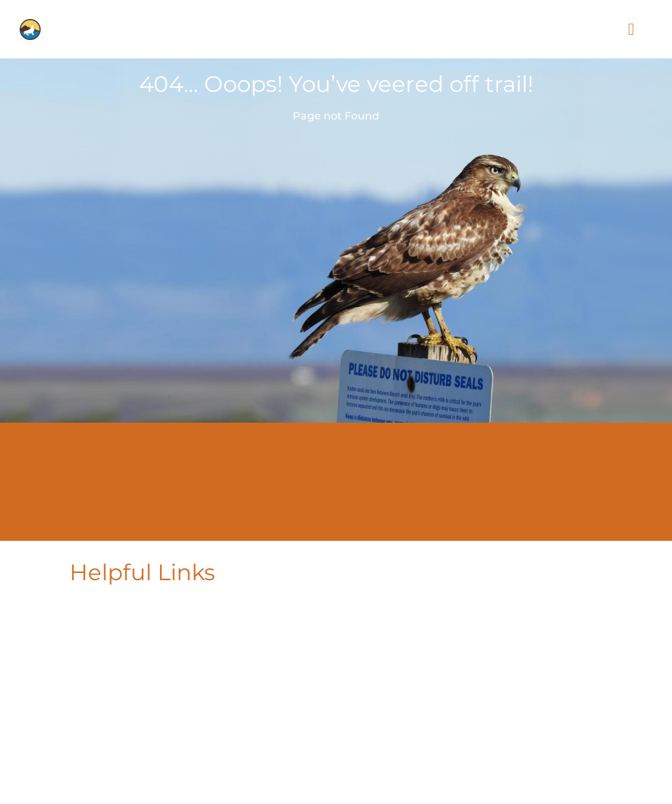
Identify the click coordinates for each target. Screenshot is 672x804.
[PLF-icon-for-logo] (30, 24)
